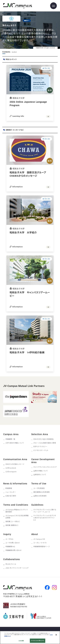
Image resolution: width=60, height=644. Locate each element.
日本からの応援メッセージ (15, 464)
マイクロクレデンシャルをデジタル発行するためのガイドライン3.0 (45, 518)
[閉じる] (56, 635)
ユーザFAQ (9, 539)
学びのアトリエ (11, 564)
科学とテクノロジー (40, 447)
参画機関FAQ (10, 547)
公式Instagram (11, 472)
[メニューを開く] (54, 6)
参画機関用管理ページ (42, 547)
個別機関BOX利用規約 (42, 492)
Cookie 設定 (21, 641)
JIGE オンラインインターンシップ (17, 568)
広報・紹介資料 (11, 496)
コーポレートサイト (40, 543)
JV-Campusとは (39, 539)
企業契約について (40, 475)
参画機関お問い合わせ (14, 550)
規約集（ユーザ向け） (13, 522)
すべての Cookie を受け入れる (37, 641)
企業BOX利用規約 (40, 496)
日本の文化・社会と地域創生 (43, 439)
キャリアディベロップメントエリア (45, 467)
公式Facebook (11, 468)
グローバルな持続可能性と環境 (45, 443)
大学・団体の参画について (15, 443)
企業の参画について (41, 471)
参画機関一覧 (10, 439)
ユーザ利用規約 (39, 488)
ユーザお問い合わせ (13, 543)
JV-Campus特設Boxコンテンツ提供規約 (17, 511)
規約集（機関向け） (12, 525)
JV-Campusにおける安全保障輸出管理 (17, 517)
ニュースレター (11, 492)
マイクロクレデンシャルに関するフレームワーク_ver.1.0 (45, 511)
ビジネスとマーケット (41, 450)
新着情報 (9, 488)
